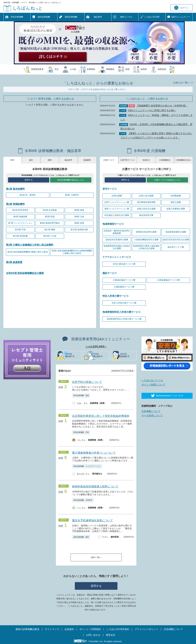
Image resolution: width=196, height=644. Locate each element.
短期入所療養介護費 (176, 209)
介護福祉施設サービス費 (124, 280)
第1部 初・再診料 (28, 195)
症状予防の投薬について (87, 382)
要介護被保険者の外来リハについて (94, 453)
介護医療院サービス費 (124, 287)
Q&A (181, 17)
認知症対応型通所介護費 (117, 240)
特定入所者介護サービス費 (124, 303)
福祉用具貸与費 (146, 215)
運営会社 (111, 635)
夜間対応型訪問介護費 (146, 232)
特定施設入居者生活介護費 (117, 215)
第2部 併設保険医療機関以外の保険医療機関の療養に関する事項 (72, 252)
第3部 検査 (79, 210)
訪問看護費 (176, 196)
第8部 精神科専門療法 (50, 223)
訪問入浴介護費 (146, 196)
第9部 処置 (79, 223)
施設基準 (98, 17)
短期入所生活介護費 (146, 209)
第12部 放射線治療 (79, 230)
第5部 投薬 (50, 217)
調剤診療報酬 (71, 17)
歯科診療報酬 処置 (81, 537)
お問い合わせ (93, 635)
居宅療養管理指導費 (146, 202)
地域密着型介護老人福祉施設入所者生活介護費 (146, 247)
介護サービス (109, 160)
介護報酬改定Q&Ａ (183, 160)
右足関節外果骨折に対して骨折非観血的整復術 (101, 416)
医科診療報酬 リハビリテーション (87, 466)
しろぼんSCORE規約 (118, 629)
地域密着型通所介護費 (176, 232)
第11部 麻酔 (50, 230)
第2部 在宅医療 (50, 210)
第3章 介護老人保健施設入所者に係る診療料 (30, 245)
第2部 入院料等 (72, 195)
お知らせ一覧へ (182, 83)
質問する (29, 180)
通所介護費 (176, 202)
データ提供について (152, 415)
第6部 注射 (79, 217)
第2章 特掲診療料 (15, 204)
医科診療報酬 (17, 17)
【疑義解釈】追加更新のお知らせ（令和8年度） (162, 106)
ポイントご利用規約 (90, 629)
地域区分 (146, 160)
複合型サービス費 (176, 247)
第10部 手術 (20, 230)
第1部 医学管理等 (20, 210)
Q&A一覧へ (96, 557)
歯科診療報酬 (44, 17)
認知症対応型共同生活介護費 (176, 240)
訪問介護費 (117, 196)
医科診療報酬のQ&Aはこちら (71, 180)
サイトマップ (52, 629)
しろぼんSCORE (152, 17)
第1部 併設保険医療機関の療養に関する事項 (28, 252)
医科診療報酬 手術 (81, 432)
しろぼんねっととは (152, 380)
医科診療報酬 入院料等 (83, 500)
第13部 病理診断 (20, 236)
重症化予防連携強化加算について (93, 520)
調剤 (50, 160)
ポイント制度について (153, 385)
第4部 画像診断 (20, 217)
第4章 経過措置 (14, 262)
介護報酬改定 (165, 160)
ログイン (182, 8)
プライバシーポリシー (146, 629)
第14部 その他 (50, 236)
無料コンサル (126, 17)
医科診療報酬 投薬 (81, 395)
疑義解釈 (87, 160)
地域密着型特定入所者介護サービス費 (124, 319)
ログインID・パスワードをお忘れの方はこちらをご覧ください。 (98, 89)
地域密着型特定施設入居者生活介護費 (117, 247)
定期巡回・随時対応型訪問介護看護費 (117, 232)
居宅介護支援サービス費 (124, 264)
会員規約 (69, 629)
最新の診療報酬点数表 (27, 629)
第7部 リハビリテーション (20, 223)
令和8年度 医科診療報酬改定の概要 (25, 273)
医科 (12, 160)
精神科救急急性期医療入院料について (95, 486)
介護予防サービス (128, 160)
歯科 (31, 160)
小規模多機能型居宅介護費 (146, 240)
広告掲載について (151, 411)
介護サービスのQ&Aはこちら (167, 180)
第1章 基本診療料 (15, 189)
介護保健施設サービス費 (168, 280)
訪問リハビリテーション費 (117, 202)
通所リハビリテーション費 (117, 209)
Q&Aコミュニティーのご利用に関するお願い (152, 110)
